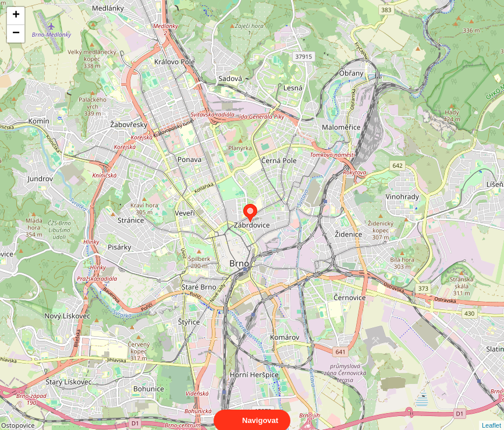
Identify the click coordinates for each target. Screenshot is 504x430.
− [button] (16, 34)
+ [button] (16, 16)
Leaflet (491, 415)
